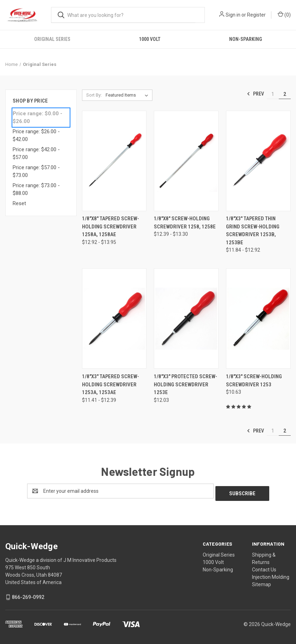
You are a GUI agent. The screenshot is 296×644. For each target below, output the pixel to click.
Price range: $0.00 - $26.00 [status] (37, 118)
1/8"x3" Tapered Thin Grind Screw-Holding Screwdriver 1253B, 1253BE (253, 231)
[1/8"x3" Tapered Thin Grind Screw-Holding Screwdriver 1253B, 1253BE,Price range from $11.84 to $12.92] (258, 161)
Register (256, 15)
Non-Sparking (218, 567)
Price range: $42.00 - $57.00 (36, 154)
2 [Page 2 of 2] (285, 94)
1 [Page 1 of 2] (273, 94)
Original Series (52, 39)
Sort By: (94, 95)
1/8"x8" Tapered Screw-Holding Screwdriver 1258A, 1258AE (111, 226)
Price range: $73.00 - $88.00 (36, 189)
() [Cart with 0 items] (284, 14)
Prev (255, 94)
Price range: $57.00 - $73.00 (36, 171)
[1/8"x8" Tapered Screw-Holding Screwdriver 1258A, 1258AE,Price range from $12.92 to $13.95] (114, 161)
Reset (19, 203)
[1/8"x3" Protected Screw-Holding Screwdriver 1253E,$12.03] (186, 319)
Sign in (233, 15)
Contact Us (264, 567)
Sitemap (262, 582)
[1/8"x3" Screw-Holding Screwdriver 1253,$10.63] (258, 319)
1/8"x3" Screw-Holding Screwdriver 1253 (254, 381)
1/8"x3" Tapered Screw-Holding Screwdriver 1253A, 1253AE (111, 384)
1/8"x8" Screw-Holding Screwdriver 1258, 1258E (185, 223)
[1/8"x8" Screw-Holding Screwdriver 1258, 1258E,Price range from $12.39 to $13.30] (186, 161)
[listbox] (128, 95)
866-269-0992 (28, 595)
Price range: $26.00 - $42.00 (36, 136)
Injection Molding (271, 575)
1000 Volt (150, 39)
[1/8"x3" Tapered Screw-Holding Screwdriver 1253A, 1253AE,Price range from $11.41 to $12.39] (114, 319)
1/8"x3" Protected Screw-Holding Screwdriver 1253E (185, 384)
